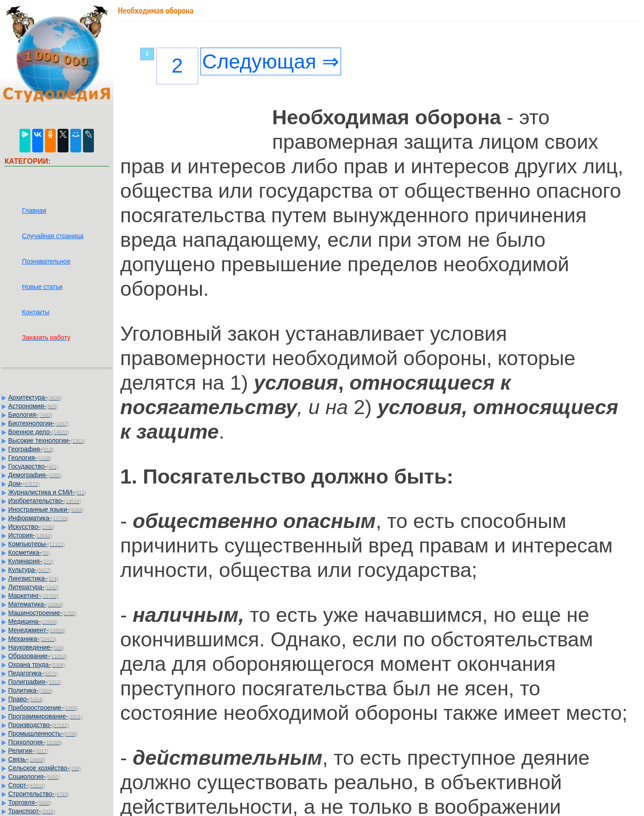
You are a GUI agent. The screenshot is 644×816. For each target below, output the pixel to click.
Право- (26, 699)
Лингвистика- (33, 578)
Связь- (27, 759)
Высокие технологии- (46, 440)
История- (30, 535)
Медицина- (33, 621)
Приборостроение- (43, 708)
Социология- (34, 777)
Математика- (36, 604)
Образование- (37, 656)
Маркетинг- (33, 596)
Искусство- (31, 527)
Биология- (30, 415)
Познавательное (46, 261)
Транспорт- (32, 811)
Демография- (35, 475)
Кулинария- (31, 561)
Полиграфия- (35, 682)
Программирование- (45, 716)
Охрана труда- (37, 665)
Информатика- (38, 518)
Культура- (30, 570)
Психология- (35, 742)
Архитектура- (35, 397)
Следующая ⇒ (271, 61)
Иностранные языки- (46, 509)
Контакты (36, 312)
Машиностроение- (42, 613)
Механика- (32, 639)
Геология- (30, 458)
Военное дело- (39, 432)
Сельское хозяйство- (45, 768)
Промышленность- (43, 733)
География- (31, 449)
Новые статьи (42, 287)
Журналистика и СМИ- (47, 492)
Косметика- (29, 552)
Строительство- (39, 794)
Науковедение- (36, 647)
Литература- (34, 587)
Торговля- (30, 802)
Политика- (30, 690)
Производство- (39, 725)
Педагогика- (33, 673)
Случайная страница (53, 236)
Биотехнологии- (39, 423)
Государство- (33, 466)
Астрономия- (33, 406)
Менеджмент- (37, 630)
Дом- (24, 484)
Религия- (28, 751)
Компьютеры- (37, 544)
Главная (34, 210)
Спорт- (27, 785)
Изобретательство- (45, 501)
